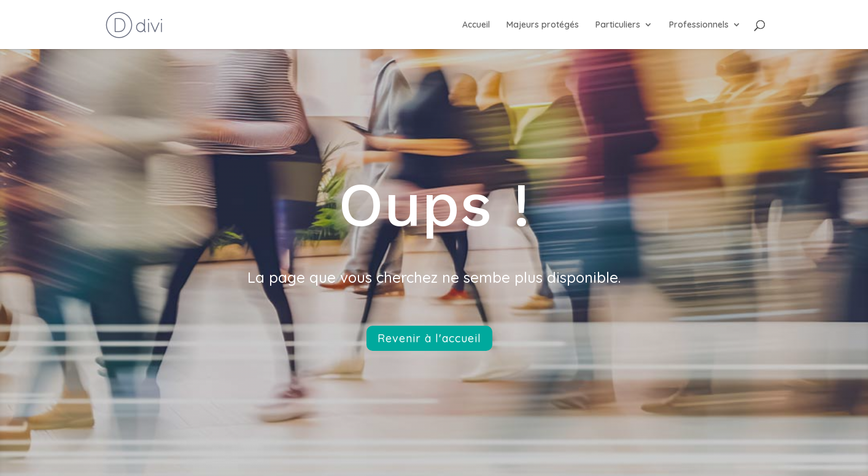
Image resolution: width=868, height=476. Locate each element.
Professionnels (699, 25)
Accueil (476, 25)
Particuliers (618, 25)
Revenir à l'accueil (429, 338)
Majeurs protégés (543, 25)
